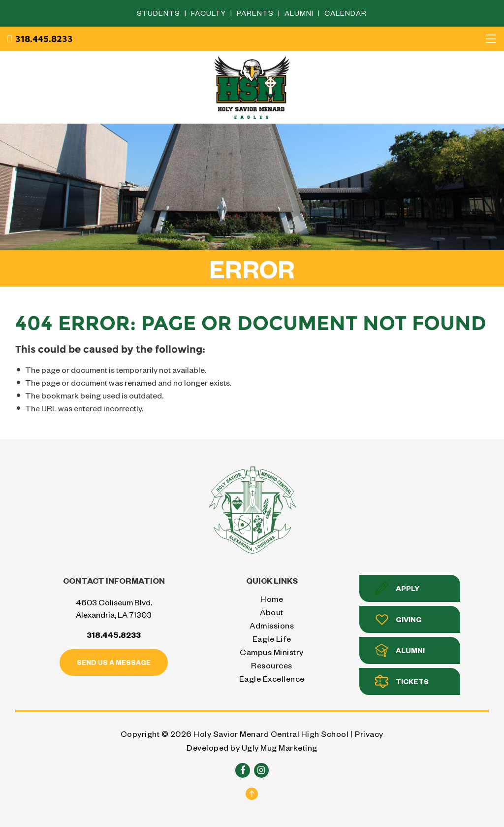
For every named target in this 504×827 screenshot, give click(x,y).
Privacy (369, 734)
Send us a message (114, 662)
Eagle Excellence (272, 678)
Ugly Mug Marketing (280, 747)
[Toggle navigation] (491, 39)
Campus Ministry (272, 652)
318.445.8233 (39, 39)
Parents (256, 13)
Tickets (402, 681)
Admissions (272, 625)
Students (159, 13)
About (272, 612)
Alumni (300, 13)
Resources (272, 665)
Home (272, 599)
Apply (397, 588)
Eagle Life (272, 639)
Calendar (346, 13)
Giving (398, 619)
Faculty (209, 13)
